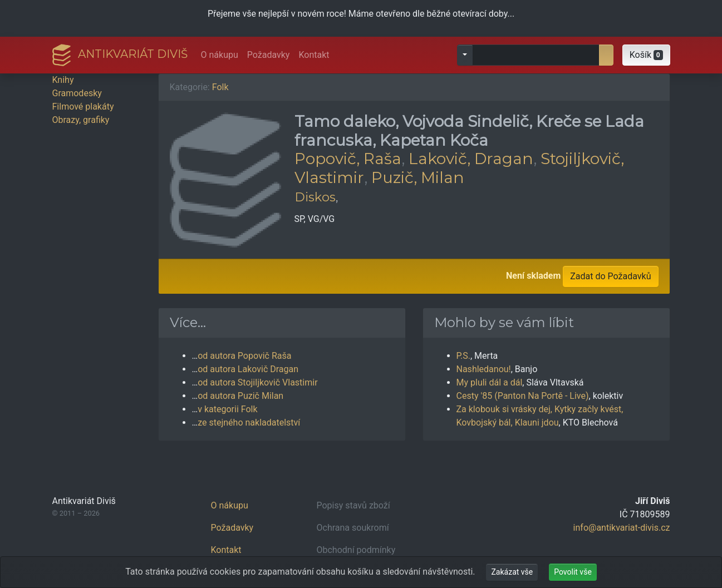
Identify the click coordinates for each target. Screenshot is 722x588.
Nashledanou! (484, 369)
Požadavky (269, 55)
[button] (646, 55)
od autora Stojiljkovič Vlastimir (257, 382)
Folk (220, 87)
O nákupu (220, 55)
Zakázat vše (512, 572)
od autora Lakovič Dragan (248, 369)
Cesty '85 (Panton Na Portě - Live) (523, 396)
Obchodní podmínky (356, 550)
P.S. (464, 356)
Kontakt (314, 55)
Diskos (315, 197)
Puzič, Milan (418, 177)
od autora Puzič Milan (240, 396)
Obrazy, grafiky (81, 120)
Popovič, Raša (348, 159)
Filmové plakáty (83, 107)
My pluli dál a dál (490, 382)
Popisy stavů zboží (353, 505)
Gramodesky (77, 93)
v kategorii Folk (227, 409)
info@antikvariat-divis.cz (622, 528)
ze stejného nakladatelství (249, 423)
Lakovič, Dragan (471, 159)
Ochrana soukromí (353, 528)
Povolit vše (573, 572)
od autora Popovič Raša (244, 356)
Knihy (63, 80)
